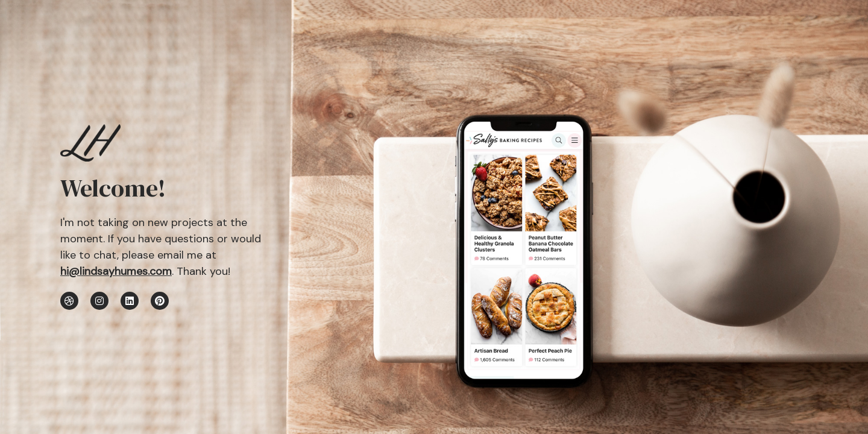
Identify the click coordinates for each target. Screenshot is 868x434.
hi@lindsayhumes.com (116, 271)
